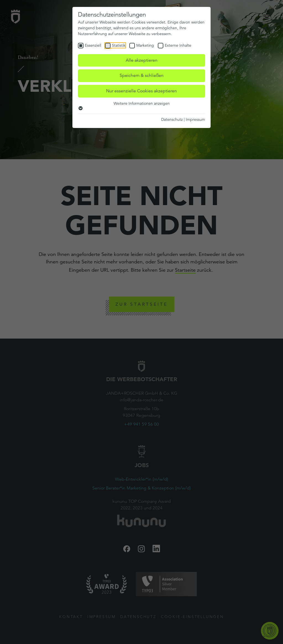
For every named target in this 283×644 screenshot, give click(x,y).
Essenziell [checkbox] (93, 45)
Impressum (195, 119)
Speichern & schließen (142, 75)
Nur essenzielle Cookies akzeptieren (141, 91)
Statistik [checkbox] (119, 45)
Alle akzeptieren (142, 60)
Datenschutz (172, 119)
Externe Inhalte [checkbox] (178, 45)
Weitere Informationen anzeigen (141, 106)
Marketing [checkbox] (145, 45)
